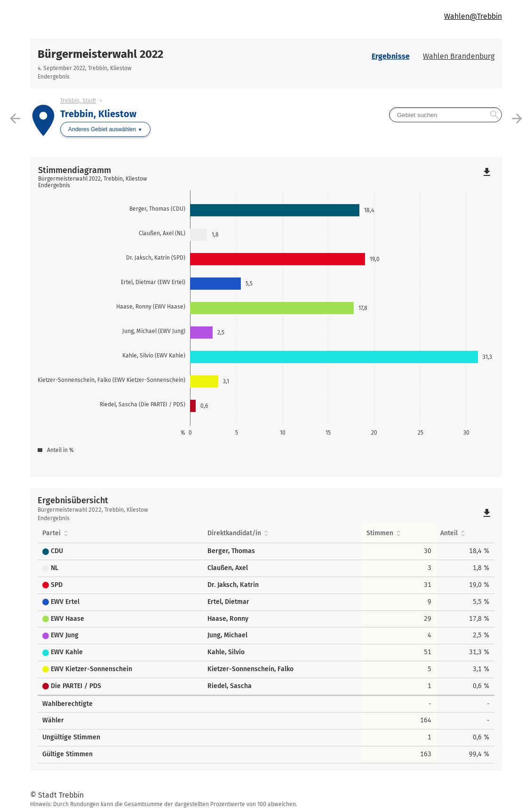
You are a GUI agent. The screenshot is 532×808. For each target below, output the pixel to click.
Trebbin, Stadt (78, 101)
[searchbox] (445, 115)
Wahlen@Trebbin (473, 16)
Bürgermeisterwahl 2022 (100, 54)
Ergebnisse (391, 56)
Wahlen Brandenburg (459, 56)
